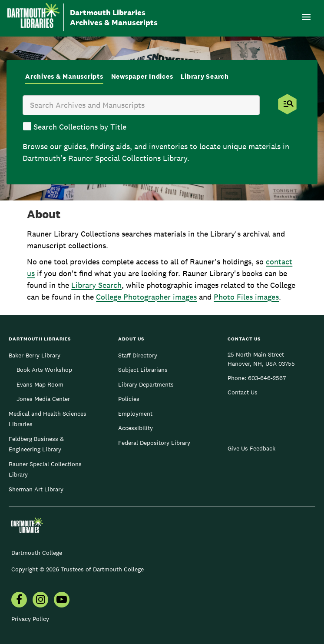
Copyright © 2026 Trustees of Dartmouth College (78, 569)
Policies (129, 399)
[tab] (64, 77)
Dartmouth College (37, 553)
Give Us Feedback (251, 448)
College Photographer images (146, 297)
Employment (135, 414)
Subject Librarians (143, 370)
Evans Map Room (40, 384)
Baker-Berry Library (35, 355)
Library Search (96, 285)
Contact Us (243, 392)
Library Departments (146, 384)
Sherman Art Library (36, 489)
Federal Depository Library (154, 443)
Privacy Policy (30, 619)
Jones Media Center (43, 399)
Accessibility (136, 428)
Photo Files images (246, 297)
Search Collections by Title (80, 127)
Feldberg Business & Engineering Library (36, 444)
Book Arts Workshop (44, 370)
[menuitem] (19, 601)
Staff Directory (138, 355)
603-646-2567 (267, 378)
